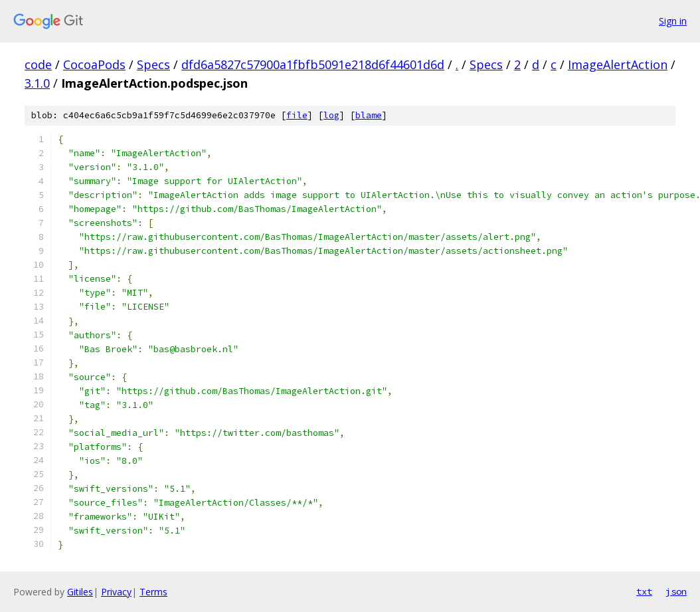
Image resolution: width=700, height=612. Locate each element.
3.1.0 (37, 83)
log (331, 115)
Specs (153, 64)
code (38, 64)
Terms (153, 592)
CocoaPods (94, 64)
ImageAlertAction (618, 64)
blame (369, 115)
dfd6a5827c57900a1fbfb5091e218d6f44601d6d (313, 64)
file (297, 115)
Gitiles (80, 592)
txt (644, 591)
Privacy (116, 592)
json (676, 591)
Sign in (673, 21)
